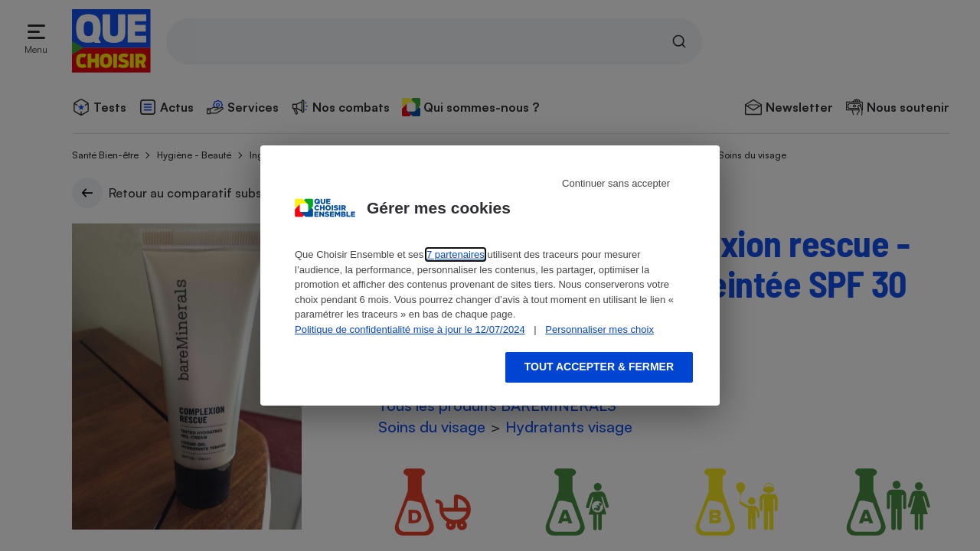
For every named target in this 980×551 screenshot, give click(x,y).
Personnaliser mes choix (599, 329)
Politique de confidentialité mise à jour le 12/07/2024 (410, 329)
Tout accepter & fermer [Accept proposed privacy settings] (599, 367)
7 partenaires (456, 254)
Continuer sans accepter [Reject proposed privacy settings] (616, 183)
